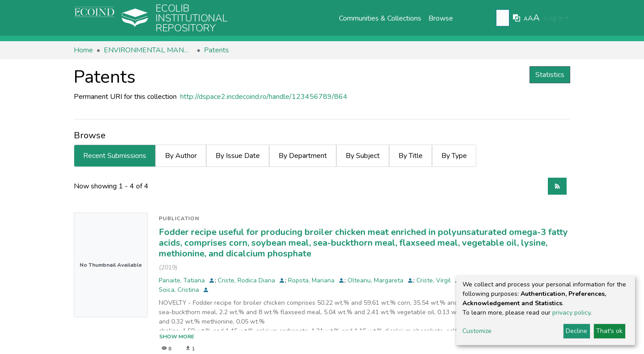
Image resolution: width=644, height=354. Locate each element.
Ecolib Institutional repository (192, 18)
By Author (181, 156)
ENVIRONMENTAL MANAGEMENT (148, 50)
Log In (554, 18)
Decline (576, 331)
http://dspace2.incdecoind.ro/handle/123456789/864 (264, 97)
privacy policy (571, 313)
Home (83, 50)
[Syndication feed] (557, 186)
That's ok (609, 331)
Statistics (550, 75)
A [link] (526, 19)
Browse (441, 18)
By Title (411, 156)
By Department (303, 156)
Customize (477, 331)
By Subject (363, 156)
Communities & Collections (380, 18)
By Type (454, 156)
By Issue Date (238, 156)
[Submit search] (504, 18)
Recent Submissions (115, 156)
